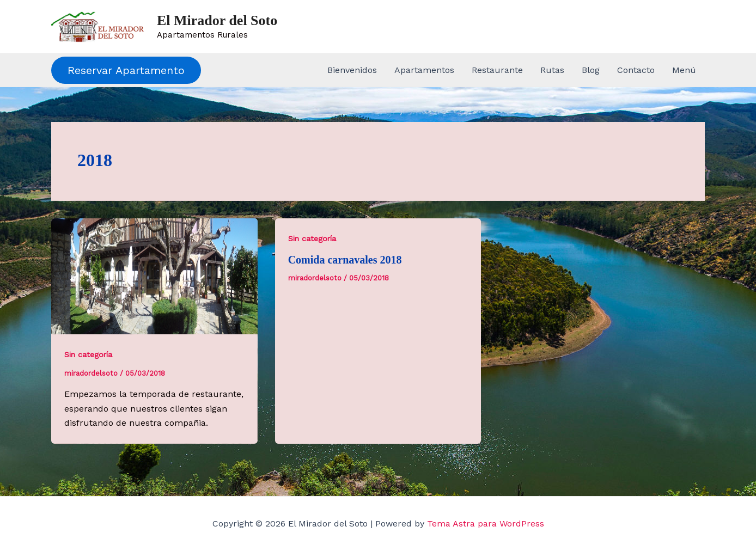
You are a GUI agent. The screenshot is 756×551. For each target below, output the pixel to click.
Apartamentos (424, 70)
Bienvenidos (352, 70)
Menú (684, 70)
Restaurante (497, 70)
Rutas (552, 70)
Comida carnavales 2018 (345, 260)
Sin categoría (88, 354)
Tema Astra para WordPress (486, 524)
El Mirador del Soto (217, 20)
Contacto (636, 70)
